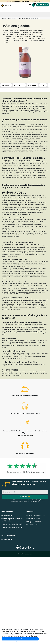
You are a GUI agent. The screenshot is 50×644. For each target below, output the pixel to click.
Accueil (4, 18)
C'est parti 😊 (25, 497)
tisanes (18, 342)
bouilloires (23, 344)
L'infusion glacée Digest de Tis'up (12, 299)
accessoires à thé (7, 344)
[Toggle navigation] (3, 15)
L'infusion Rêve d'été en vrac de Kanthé (13, 196)
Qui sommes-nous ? (33, 519)
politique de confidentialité (30, 502)
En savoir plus (20, 642)
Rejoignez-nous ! (32, 525)
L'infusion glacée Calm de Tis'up (11, 284)
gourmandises (6, 346)
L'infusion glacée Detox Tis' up (11, 261)
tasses (37, 344)
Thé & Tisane (12, 18)
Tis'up (4, 246)
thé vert (9, 342)
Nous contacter (7, 516)
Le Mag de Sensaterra (34, 522)
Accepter (20, 639)
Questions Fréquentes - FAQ (36, 516)
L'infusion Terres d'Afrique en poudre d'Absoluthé (16, 220)
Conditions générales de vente (12, 527)
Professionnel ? (43, 5)
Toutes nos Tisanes (23, 18)
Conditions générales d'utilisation (12, 524)
